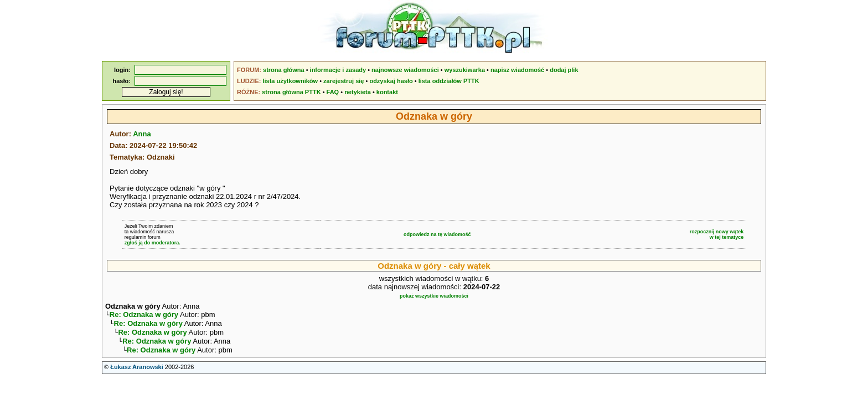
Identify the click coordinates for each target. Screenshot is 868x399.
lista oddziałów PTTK (449, 81)
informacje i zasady (338, 70)
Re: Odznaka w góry (144, 316)
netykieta (358, 92)
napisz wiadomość (517, 70)
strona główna (284, 70)
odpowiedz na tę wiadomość (437, 234)
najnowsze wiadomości (405, 70)
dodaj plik (564, 70)
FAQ (333, 92)
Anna (142, 134)
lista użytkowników (290, 81)
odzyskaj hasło (391, 81)
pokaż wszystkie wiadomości (434, 296)
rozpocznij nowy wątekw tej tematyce (717, 234)
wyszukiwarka (465, 70)
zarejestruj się (343, 81)
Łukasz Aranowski (137, 372)
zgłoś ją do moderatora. (153, 243)
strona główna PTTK (291, 92)
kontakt (387, 92)
